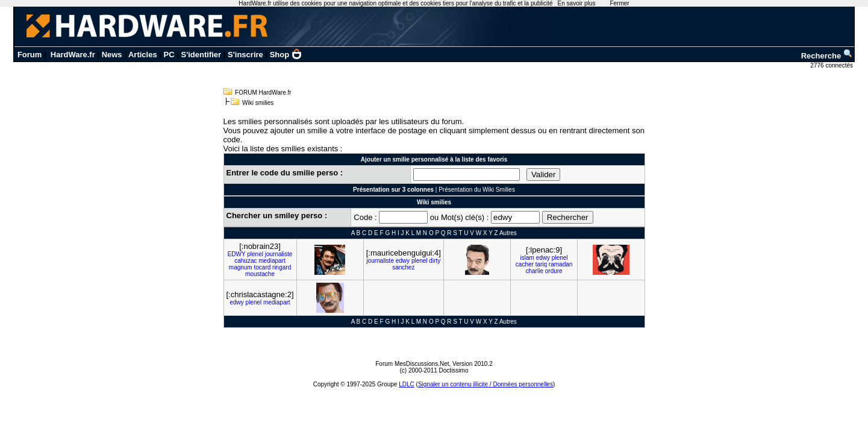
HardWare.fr (73, 55)
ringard (282, 267)
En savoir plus (577, 3)
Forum (30, 55)
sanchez (403, 267)
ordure (554, 271)
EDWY (237, 254)
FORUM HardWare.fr (263, 93)
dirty (435, 261)
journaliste (279, 254)
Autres (508, 233)
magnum (241, 267)
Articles (143, 55)
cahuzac (245, 261)
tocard (262, 267)
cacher (525, 264)
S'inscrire (245, 55)
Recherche (827, 56)
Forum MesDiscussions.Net (412, 364)
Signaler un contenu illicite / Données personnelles (486, 384)
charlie (535, 271)
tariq (541, 264)
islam (527, 258)
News (112, 55)
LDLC (407, 384)
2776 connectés (832, 65)
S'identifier (201, 55)
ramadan (560, 264)
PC (169, 55)
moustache (260, 274)
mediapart (272, 261)
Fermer (619, 3)
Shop (286, 55)
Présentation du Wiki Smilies (477, 190)
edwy (403, 261)
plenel (255, 254)
